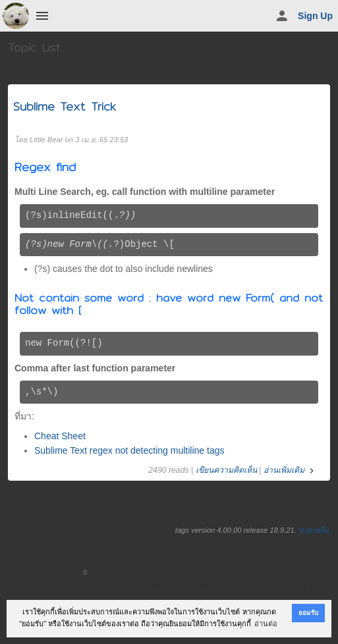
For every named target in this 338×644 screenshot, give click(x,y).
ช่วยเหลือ (314, 530)
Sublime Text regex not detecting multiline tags (129, 450)
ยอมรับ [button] (308, 613)
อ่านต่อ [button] (266, 624)
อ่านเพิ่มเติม (290, 470)
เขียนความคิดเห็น (226, 470)
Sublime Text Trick (65, 106)
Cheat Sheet (60, 436)
